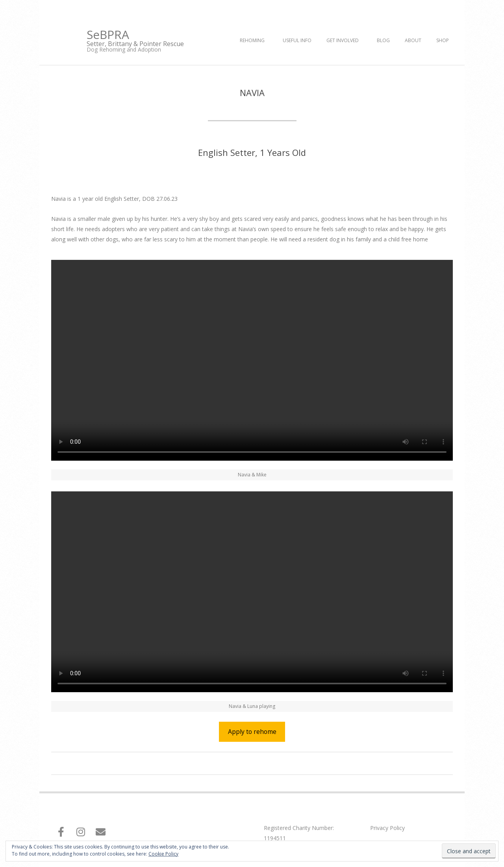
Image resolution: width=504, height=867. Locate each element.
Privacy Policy (387, 828)
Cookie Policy (163, 854)
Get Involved (343, 40)
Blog (383, 40)
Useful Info (297, 40)
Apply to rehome (252, 732)
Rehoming (252, 40)
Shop (443, 40)
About (413, 40)
